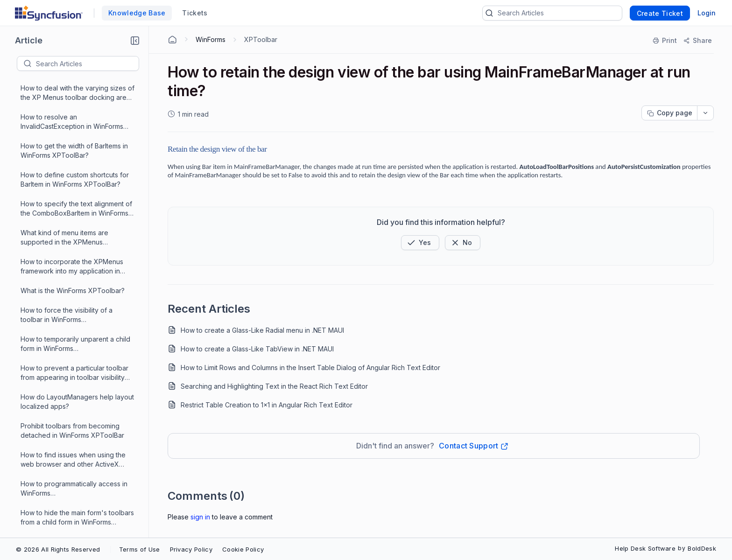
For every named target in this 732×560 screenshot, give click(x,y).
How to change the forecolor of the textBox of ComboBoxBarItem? (75, 336)
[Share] (697, 41)
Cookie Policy (243, 549)
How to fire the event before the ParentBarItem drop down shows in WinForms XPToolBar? (74, 250)
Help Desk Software (645, 548)
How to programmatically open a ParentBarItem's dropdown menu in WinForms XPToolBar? (75, 452)
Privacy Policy (191, 549)
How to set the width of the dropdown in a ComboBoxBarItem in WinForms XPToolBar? (76, 308)
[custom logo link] (49, 13)
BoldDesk (702, 548)
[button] (135, 41)
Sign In (200, 517)
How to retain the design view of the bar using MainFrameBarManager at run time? (74, 279)
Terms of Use (140, 549)
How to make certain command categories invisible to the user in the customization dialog (77, 192)
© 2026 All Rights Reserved (58, 549)
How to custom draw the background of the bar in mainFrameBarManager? (59, 423)
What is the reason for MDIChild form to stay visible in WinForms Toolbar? (77, 163)
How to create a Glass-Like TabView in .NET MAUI (257, 349)
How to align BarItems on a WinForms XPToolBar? (77, 481)
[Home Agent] (172, 40)
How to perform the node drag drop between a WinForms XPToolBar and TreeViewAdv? (77, 510)
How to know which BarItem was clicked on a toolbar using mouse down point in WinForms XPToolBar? (76, 395)
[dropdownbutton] (705, 113)
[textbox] (87, 63)
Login (707, 13)
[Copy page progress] (669, 113)
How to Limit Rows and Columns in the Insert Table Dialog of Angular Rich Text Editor (310, 367)
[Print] (665, 41)
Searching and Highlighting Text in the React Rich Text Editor (274, 386)
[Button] (463, 243)
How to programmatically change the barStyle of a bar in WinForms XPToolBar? (77, 221)
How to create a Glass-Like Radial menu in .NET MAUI (262, 330)
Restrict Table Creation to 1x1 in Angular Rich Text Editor (267, 405)
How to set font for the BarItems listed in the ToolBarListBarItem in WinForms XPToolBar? (71, 366)
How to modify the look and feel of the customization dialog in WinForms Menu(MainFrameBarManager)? (77, 134)
